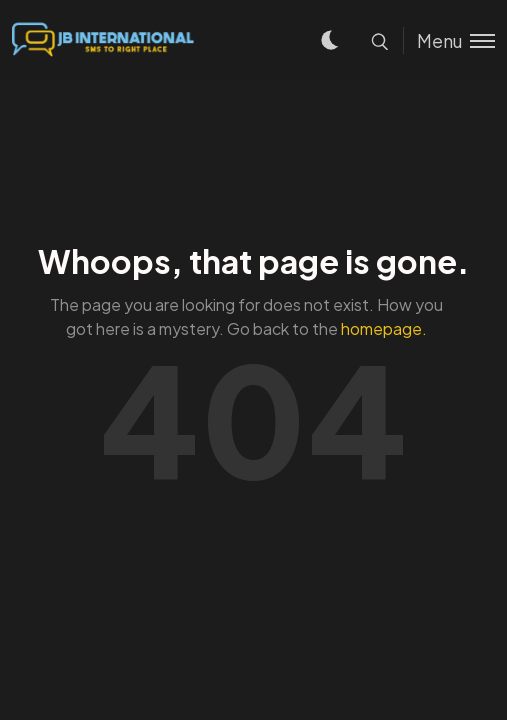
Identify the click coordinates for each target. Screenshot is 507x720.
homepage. (384, 328)
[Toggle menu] (449, 40)
